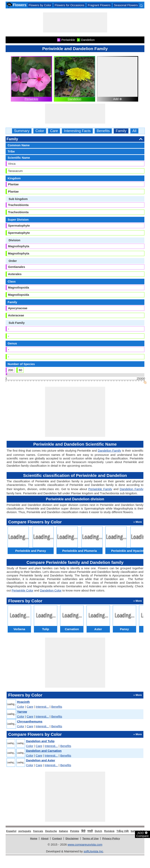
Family (121, 131)
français (38, 831)
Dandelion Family (109, 451)
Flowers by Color (40, 5)
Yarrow (22, 712)
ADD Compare (143, 834)
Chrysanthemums (30, 721)
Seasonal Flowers (126, 5)
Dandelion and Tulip (40, 741)
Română (109, 831)
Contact (57, 838)
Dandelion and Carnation (44, 751)
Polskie (75, 831)
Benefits (103, 131)
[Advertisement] (75, 22)
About (45, 838)
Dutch (98, 831)
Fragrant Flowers (99, 5)
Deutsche (51, 831)
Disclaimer (72, 838)
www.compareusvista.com (85, 844)
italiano (63, 831)
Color (40, 131)
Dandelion (74, 99)
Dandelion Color (51, 590)
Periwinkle (31, 99)
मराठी (90, 831)
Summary (22, 131)
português (25, 831)
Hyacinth (23, 702)
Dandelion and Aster (41, 760)
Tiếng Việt (122, 831)
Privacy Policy (111, 838)
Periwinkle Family (100, 489)
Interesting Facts (77, 131)
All (134, 131)
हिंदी (83, 831)
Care (54, 131)
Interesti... (42, 707)
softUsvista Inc (93, 851)
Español (11, 831)
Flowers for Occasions (69, 5)
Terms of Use (90, 838)
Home (34, 838)
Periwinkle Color (22, 590)
